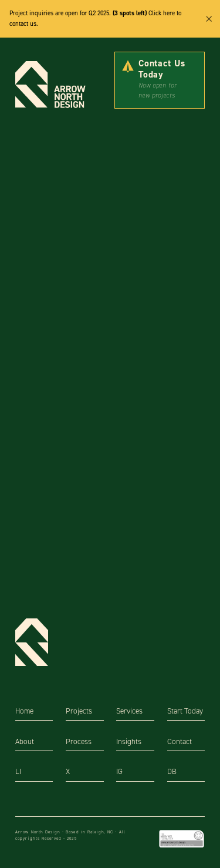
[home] (54, 85)
